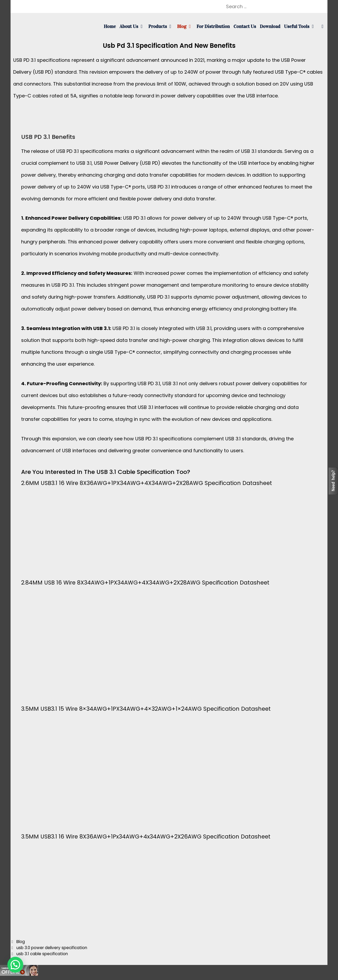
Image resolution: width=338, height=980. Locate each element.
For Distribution (213, 26)
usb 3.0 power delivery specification (52, 948)
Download (270, 26)
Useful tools (301, 26)
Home (110, 26)
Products (162, 26)
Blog (186, 26)
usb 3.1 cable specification (42, 954)
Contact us (245, 26)
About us (133, 26)
